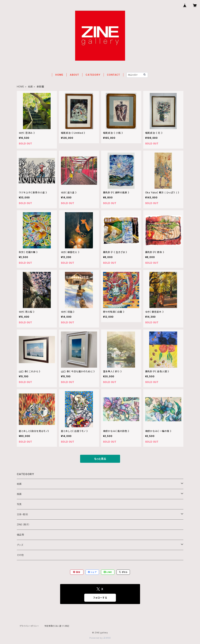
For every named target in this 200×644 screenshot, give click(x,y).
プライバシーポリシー (29, 626)
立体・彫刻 (22, 514)
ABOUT (74, 75)
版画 (19, 494)
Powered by (100, 638)
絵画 (30, 87)
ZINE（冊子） (23, 524)
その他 (20, 555)
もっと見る (100, 459)
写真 (19, 504)
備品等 (20, 535)
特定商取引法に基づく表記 (57, 626)
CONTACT (113, 75)
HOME (59, 75)
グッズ (20, 545)
